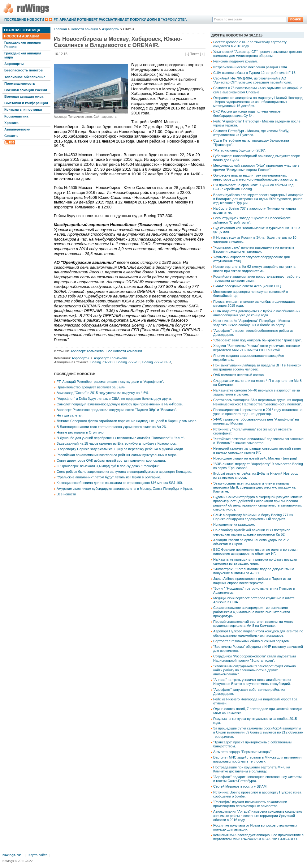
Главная (60, 29)
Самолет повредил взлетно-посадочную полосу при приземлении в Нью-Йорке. (120, 404)
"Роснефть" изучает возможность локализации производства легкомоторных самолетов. (250, 804)
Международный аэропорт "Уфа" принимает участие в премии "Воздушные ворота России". (256, 167)
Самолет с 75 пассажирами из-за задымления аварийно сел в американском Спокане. (258, 90)
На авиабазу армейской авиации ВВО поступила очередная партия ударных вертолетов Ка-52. (252, 532)
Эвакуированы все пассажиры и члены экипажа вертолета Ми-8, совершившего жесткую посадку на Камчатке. (254, 487)
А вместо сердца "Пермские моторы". (243, 752)
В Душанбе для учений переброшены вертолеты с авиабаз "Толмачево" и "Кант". (121, 438)
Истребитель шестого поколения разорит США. (251, 67)
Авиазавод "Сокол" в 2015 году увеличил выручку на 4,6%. (103, 393)
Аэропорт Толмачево (87, 351)
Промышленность (20, 83)
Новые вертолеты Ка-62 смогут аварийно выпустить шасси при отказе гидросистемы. (254, 269)
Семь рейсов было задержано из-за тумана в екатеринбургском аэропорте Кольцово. (124, 472)
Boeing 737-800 (102, 362)
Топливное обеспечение (25, 77)
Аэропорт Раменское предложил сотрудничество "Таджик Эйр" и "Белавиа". (117, 410)
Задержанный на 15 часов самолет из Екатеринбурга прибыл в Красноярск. (117, 443)
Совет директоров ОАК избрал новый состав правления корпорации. (111, 460)
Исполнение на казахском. (234, 524)
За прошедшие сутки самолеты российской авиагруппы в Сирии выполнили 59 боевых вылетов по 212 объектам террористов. (258, 732)
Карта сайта (38, 855)
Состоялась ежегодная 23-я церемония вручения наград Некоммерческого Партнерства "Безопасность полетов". (258, 402)
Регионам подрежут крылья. (236, 61)
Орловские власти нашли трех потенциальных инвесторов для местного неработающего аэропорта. (255, 177)
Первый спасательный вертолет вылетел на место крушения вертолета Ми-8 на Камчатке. (253, 624)
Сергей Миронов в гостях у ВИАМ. (240, 786)
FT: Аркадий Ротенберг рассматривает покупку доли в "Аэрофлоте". (120, 19)
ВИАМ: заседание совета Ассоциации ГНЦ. (248, 286)
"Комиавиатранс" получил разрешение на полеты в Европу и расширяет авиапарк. (254, 249)
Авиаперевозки (17, 129)
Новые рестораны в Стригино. (81, 432)
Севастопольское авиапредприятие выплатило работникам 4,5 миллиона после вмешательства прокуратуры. (252, 612)
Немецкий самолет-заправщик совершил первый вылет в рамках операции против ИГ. (257, 450)
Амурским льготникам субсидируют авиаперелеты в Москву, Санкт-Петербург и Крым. (125, 489)
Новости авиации (22, 36)
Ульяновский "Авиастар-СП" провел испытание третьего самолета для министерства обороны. (258, 54)
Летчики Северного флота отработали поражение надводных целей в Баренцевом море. (127, 421)
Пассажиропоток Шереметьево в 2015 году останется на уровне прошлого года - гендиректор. (258, 412)
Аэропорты (14, 64)
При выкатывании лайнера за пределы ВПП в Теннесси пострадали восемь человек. (257, 367)
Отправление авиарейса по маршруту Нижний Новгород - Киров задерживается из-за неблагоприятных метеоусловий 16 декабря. (258, 102)
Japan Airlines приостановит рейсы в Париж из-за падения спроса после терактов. (252, 581)
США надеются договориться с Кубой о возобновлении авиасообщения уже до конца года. (257, 313)
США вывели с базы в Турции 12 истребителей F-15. (255, 73)
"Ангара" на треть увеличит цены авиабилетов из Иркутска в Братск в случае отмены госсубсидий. (252, 682)
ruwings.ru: (12, 855)
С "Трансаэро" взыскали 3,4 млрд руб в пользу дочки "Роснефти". (108, 466)
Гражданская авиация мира (23, 55)
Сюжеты (11, 136)
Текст (195, 54)
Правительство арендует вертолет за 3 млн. (92, 387)
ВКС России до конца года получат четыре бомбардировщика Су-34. (247, 113)
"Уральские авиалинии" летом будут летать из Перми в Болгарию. (109, 477)
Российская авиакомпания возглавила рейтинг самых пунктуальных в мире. (117, 455)
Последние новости (24, 19)
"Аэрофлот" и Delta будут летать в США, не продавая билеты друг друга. (114, 399)
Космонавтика (16, 116)
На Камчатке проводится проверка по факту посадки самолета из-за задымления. (255, 561)
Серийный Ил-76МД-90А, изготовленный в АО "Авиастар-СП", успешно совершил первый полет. (253, 80)
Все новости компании (124, 351)
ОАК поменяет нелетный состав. (239, 375)
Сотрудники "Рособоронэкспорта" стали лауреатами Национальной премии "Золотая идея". (255, 658)
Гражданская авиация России (23, 44)
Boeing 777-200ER (157, 362)
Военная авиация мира (24, 96)
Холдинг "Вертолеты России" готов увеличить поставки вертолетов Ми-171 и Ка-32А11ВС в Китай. (257, 348)
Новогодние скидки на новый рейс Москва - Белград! (255, 458)
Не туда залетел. (70, 415)
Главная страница (22, 30)
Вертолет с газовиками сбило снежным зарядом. (252, 641)
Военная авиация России (26, 90)
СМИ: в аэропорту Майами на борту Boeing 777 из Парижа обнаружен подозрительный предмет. (253, 517)
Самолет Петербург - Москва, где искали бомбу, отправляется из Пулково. (251, 133)
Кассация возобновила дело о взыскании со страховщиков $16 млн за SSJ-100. (120, 483)
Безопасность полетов (24, 70)
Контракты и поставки (23, 109)
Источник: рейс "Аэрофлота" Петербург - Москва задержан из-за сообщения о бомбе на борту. (252, 323)
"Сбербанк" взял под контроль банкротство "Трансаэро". (258, 340)
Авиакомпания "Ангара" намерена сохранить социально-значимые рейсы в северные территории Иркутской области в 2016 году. (258, 815)
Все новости (66, 494)
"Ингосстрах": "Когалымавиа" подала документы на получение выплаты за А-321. (254, 571)
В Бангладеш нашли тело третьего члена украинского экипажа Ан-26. (112, 427)
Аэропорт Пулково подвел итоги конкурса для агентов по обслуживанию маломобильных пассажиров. (258, 633)
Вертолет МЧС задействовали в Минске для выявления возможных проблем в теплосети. (257, 759)
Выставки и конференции (26, 103)
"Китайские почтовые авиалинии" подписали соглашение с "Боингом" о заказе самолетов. (258, 441)
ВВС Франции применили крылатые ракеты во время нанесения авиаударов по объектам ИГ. (255, 552)
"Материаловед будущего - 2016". (240, 150)
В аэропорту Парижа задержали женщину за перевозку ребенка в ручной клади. (120, 449)
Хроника (11, 123)
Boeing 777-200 (128, 362)
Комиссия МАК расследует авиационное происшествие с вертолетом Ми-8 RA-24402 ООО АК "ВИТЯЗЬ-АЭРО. (258, 837)
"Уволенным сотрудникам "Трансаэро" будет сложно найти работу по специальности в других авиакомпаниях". (255, 670)
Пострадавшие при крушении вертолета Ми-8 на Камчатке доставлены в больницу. (252, 769)
